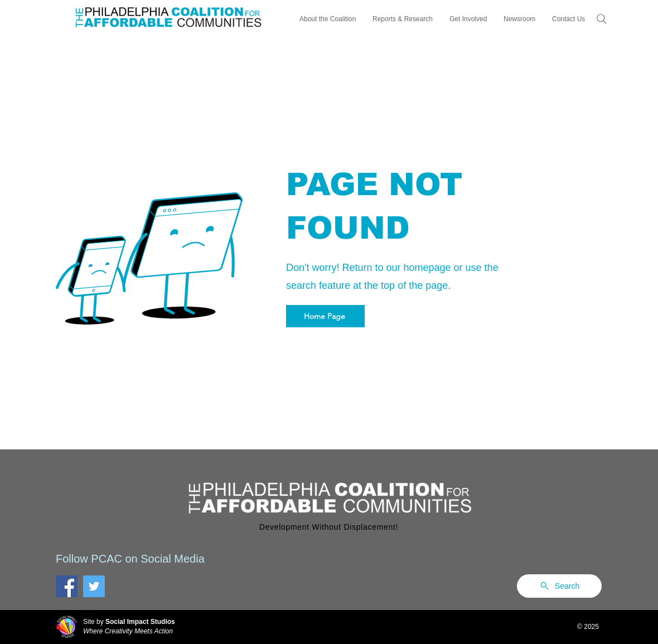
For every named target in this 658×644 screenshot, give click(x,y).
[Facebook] (67, 586)
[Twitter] (94, 586)
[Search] (602, 19)
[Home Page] (325, 316)
